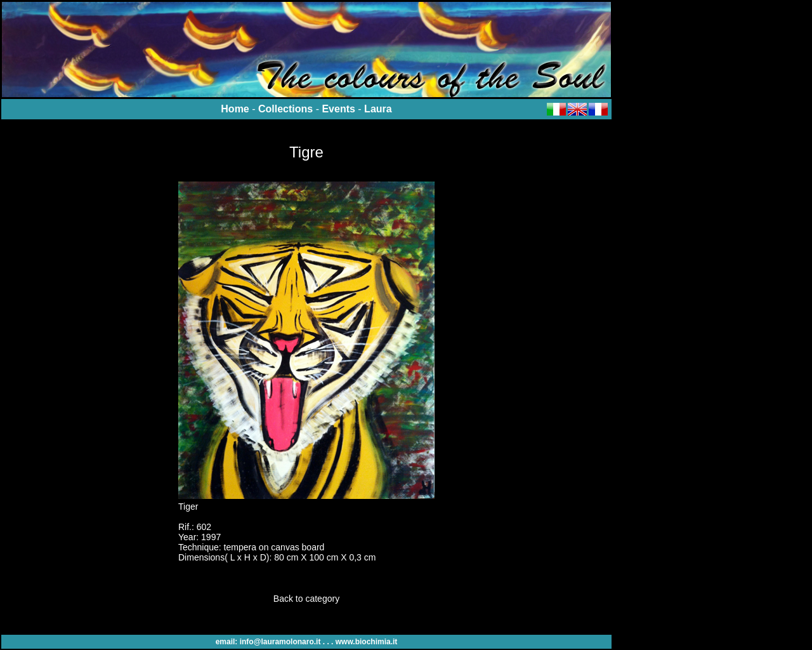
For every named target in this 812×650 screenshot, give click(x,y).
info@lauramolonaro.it (280, 642)
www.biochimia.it (367, 642)
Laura (378, 109)
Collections (285, 109)
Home (235, 109)
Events (338, 109)
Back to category (306, 599)
